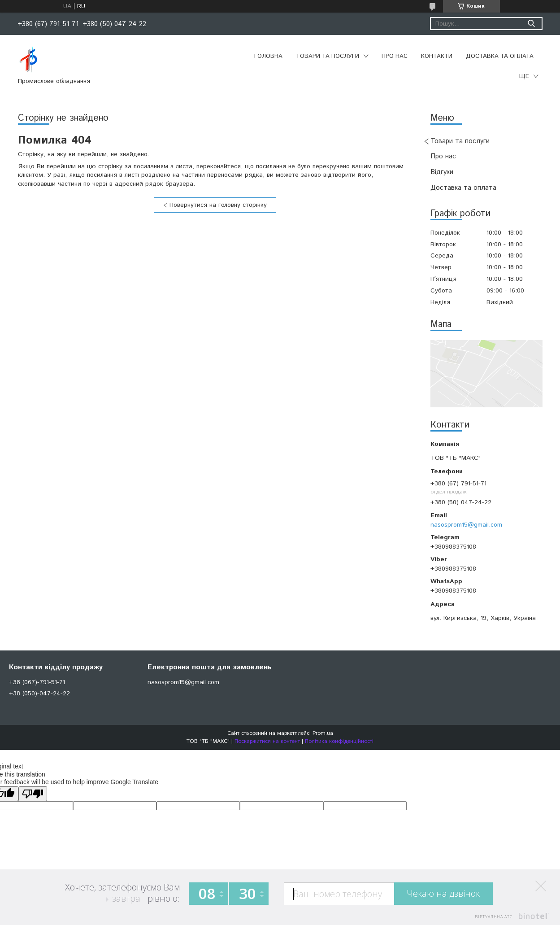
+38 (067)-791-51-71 (37, 682)
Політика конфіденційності (339, 741)
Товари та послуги (328, 56)
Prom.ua (323, 733)
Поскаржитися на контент (267, 741)
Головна (268, 56)
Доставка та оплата (500, 56)
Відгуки (442, 172)
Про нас (395, 56)
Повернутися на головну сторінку (218, 205)
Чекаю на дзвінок (443, 893)
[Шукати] (532, 24)
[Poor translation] (33, 794)
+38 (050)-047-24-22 (39, 694)
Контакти (437, 56)
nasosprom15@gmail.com (466, 525)
